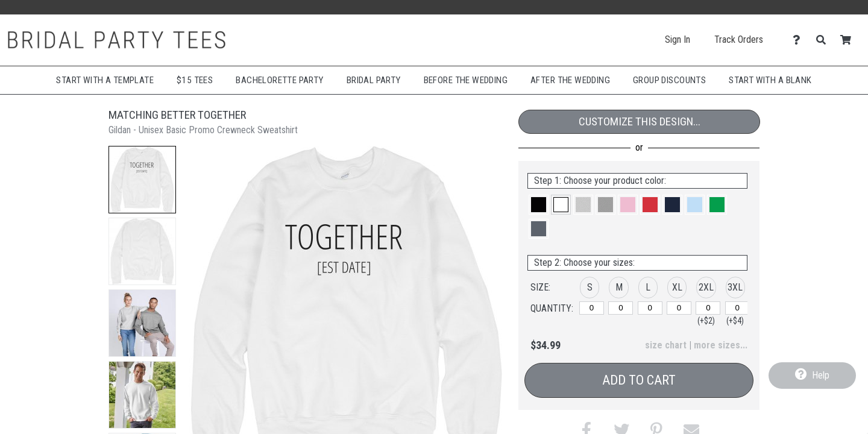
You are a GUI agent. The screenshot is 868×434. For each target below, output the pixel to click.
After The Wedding (570, 80)
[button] (142, 180)
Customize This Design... (640, 121)
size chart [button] (666, 345)
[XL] (679, 308)
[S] (592, 308)
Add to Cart (639, 380)
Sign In (678, 39)
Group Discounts (669, 80)
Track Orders (739, 39)
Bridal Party (374, 80)
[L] (650, 308)
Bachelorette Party (279, 80)
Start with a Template (105, 80)
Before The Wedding (466, 80)
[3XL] (737, 308)
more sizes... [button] (721, 345)
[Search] (824, 40)
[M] (621, 308)
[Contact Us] (800, 40)
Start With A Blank (770, 80)
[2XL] (708, 308)
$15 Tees (195, 80)
